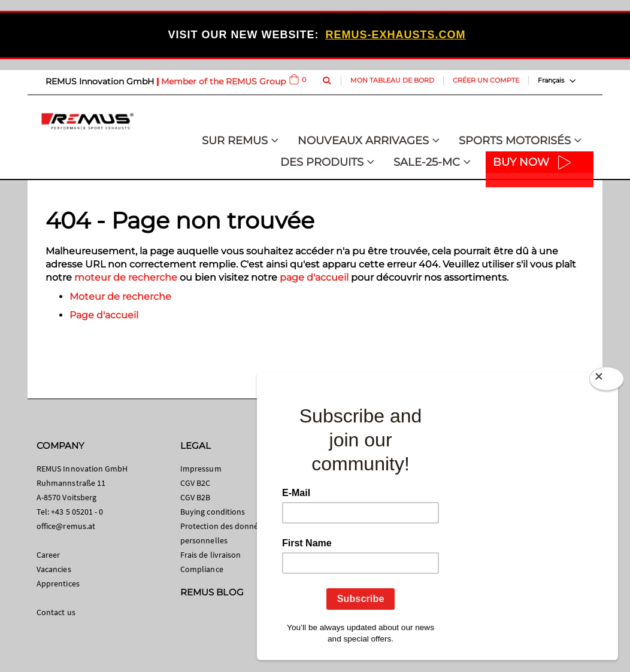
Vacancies (54, 569)
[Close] (607, 381)
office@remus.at (66, 526)
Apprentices (58, 583)
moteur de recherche (126, 277)
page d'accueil (314, 277)
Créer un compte (486, 80)
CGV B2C (195, 483)
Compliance (202, 569)
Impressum (201, 469)
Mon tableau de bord (392, 80)
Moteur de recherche (120, 297)
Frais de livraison (210, 555)
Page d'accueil (104, 315)
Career (48, 555)
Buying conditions (213, 512)
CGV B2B (195, 497)
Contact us (56, 612)
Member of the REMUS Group (223, 81)
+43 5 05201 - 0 (77, 512)
